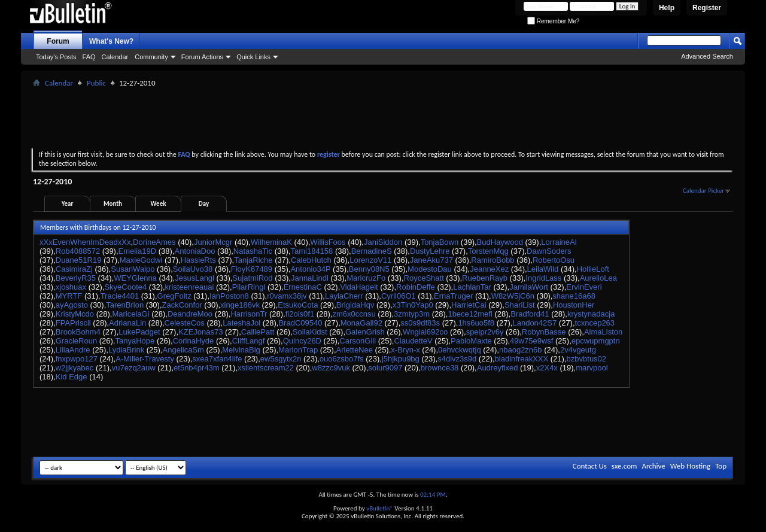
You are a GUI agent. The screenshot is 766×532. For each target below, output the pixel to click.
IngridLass (543, 278)
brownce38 (440, 368)
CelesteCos (185, 323)
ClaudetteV (413, 341)
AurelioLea (598, 278)
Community (151, 57)
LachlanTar (472, 287)
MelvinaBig (241, 350)
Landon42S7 (534, 323)
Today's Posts (56, 57)
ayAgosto (72, 305)
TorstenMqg (488, 251)
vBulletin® (380, 508)
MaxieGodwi (141, 260)
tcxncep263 (595, 323)
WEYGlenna (135, 278)
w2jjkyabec (75, 368)
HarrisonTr (249, 314)
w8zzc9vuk (331, 368)
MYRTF (69, 296)
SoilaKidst (310, 332)
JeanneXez (489, 269)
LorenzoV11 (370, 260)
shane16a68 (574, 296)
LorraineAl (559, 242)
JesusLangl (194, 278)
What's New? (111, 41)
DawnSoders (549, 251)
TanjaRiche (253, 260)
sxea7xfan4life (217, 359)
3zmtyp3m (412, 314)
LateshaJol (241, 323)
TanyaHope (135, 341)
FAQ (89, 57)
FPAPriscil (73, 323)
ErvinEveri (584, 287)
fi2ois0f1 (300, 314)
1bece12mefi (470, 314)
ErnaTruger (453, 296)
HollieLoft (593, 269)
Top (721, 466)
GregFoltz (174, 296)
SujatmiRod (252, 278)
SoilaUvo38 (193, 269)
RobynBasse (544, 332)
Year (68, 204)
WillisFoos (328, 242)
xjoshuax (71, 287)
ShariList (520, 305)
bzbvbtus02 (587, 359)
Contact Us (590, 466)
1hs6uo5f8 (476, 323)
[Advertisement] (383, 117)
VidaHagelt (359, 287)
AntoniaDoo (195, 251)
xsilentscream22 (266, 368)
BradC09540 (300, 323)
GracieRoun (76, 341)
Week (159, 204)
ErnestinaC (303, 287)
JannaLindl (310, 278)
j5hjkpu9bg (401, 359)
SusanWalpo (133, 269)
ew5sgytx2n (281, 359)
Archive (653, 466)
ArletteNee (355, 350)
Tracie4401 (120, 296)
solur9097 (385, 368)
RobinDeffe (416, 287)
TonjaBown (440, 242)
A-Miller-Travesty (145, 359)
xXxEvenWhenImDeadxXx (85, 242)
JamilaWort (529, 287)
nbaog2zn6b (521, 350)
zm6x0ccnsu (354, 314)
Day (204, 204)
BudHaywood (500, 242)
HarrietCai (469, 305)
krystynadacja (591, 314)
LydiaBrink (126, 350)
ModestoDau (430, 269)
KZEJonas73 (200, 332)
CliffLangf (249, 341)
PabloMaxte (471, 341)
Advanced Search (707, 56)
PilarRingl (249, 287)
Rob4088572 (78, 251)
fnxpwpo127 (77, 359)
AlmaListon (603, 332)
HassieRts (198, 260)
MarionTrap (298, 350)
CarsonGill (358, 341)
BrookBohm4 (78, 332)
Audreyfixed (498, 368)
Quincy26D (302, 341)
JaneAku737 (431, 260)
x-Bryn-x (405, 350)
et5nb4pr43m (197, 368)
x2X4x (547, 368)
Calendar (115, 57)
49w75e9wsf (531, 341)
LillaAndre (73, 350)
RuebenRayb (485, 278)
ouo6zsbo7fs (342, 359)
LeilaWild (543, 269)
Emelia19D (138, 251)
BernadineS (372, 251)
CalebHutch (311, 260)
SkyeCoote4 (125, 287)
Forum (58, 41)
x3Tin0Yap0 (413, 305)
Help (667, 8)
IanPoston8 (229, 296)
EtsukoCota (298, 305)
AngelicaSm (183, 350)
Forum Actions (202, 57)
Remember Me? (553, 21)
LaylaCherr (344, 296)
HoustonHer (574, 305)
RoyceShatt (424, 278)
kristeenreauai (190, 287)
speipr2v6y (485, 332)
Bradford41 (530, 314)
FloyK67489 (252, 269)
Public (96, 83)
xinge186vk (240, 305)
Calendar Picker (703, 191)
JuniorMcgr (213, 242)
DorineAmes (154, 242)
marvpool (592, 368)
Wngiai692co (425, 332)
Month (113, 204)
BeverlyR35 (76, 278)
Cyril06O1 (399, 296)
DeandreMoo (190, 314)
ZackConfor (182, 305)
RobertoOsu (554, 260)
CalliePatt (258, 332)
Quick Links (253, 57)
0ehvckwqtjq (460, 350)
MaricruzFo (366, 278)
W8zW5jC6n (513, 296)
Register (707, 8)
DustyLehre (430, 251)
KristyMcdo (75, 314)
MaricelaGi (130, 314)
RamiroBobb (493, 260)
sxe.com (624, 466)
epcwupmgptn (596, 341)
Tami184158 (311, 251)
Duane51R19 (79, 260)
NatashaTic (253, 251)
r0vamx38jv (287, 296)
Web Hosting (690, 466)
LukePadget (139, 332)
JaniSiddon (383, 242)
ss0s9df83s (420, 323)
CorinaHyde (194, 341)
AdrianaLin (127, 323)
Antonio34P (310, 269)
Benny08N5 (369, 269)
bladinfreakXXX (522, 359)
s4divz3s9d (457, 359)
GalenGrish (365, 332)
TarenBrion (125, 305)
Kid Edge (72, 377)
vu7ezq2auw (134, 368)
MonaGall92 (361, 323)
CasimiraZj (74, 269)
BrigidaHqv (355, 305)
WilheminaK (271, 242)
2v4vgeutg (578, 350)
